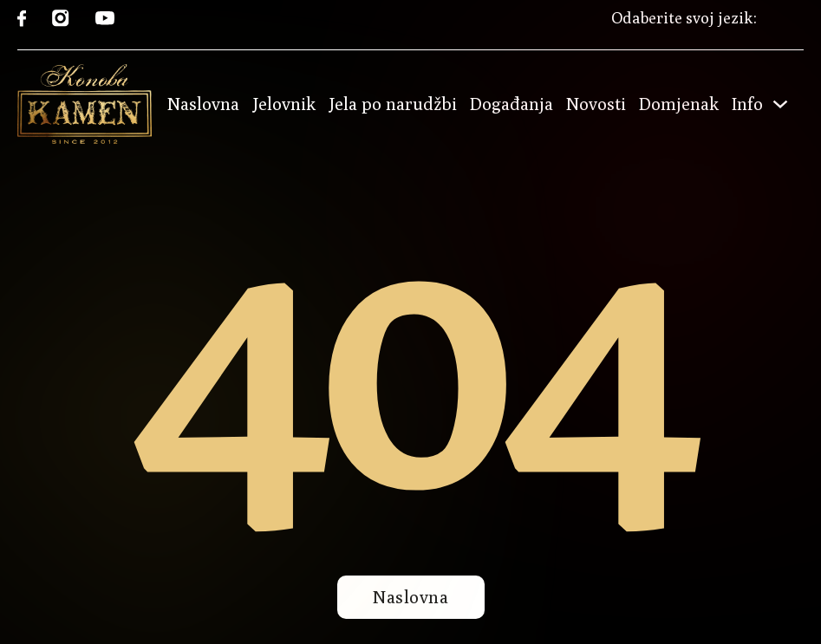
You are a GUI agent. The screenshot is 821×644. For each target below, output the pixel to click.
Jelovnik (284, 104)
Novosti (596, 104)
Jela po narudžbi (393, 104)
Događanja (511, 104)
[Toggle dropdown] (780, 104)
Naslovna (203, 104)
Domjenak (679, 104)
